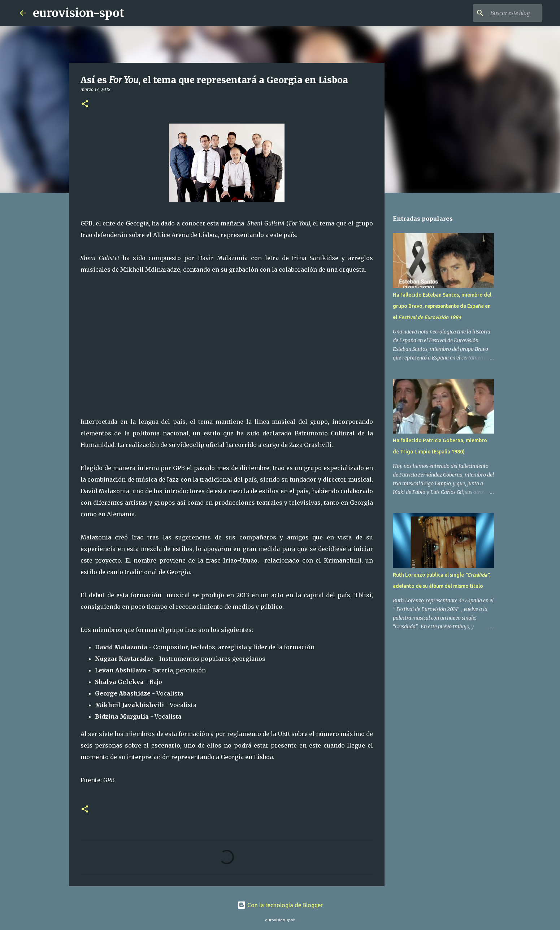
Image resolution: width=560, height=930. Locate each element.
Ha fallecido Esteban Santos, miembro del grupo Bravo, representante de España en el (442, 306)
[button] (85, 104)
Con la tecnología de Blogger (280, 905)
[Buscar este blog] (504, 13)
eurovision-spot (79, 13)
